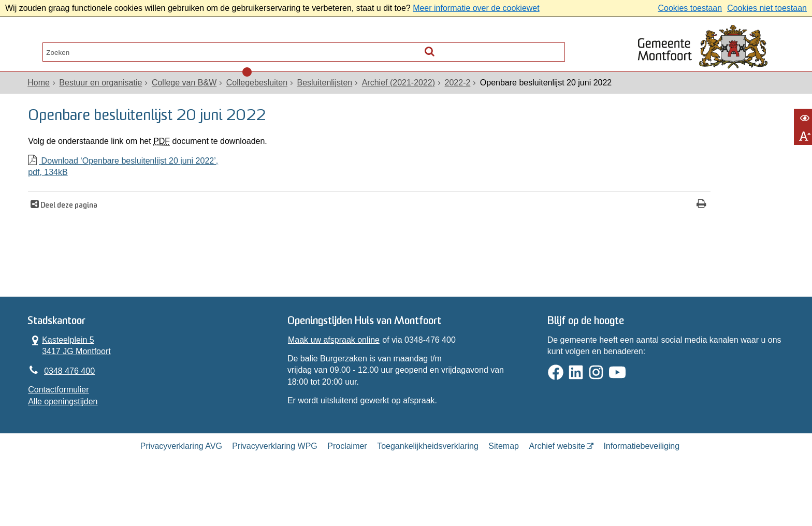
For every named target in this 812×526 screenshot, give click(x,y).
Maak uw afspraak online (335, 371)
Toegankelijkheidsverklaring (428, 486)
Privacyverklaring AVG (181, 486)
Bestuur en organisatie (106, 94)
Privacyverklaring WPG (274, 486)
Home (44, 94)
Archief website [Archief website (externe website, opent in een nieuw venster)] (557, 486)
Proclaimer (347, 486)
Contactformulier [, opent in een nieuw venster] (64, 424)
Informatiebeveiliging (641, 486)
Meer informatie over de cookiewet (476, 8)
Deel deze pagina (74, 228)
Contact (153, 49)
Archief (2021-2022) (404, 94)
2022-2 (463, 94)
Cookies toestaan (690, 8)
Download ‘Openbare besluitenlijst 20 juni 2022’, (310, 189)
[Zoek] (554, 47)
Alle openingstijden (68, 436)
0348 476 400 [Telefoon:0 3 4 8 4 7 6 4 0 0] (75, 404)
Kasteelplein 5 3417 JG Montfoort (75, 377)
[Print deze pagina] (578, 227)
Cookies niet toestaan (767, 8)
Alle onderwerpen (76, 49)
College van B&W (190, 94)
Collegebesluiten (263, 94)
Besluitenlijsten (330, 94)
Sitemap (504, 486)
